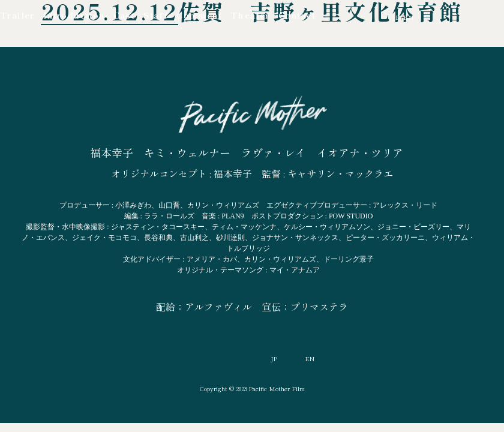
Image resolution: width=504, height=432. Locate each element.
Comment (199, 15)
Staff (156, 15)
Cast (124, 15)
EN (409, 17)
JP (397, 17)
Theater (250, 15)
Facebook (358, 17)
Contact (297, 15)
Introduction (74, 15)
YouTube (334, 17)
